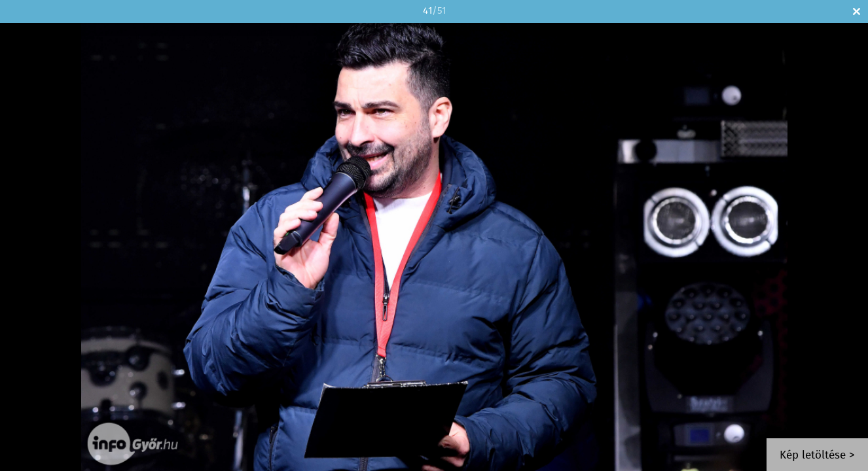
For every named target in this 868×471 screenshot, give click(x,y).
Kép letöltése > (817, 456)
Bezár (857, 11)
